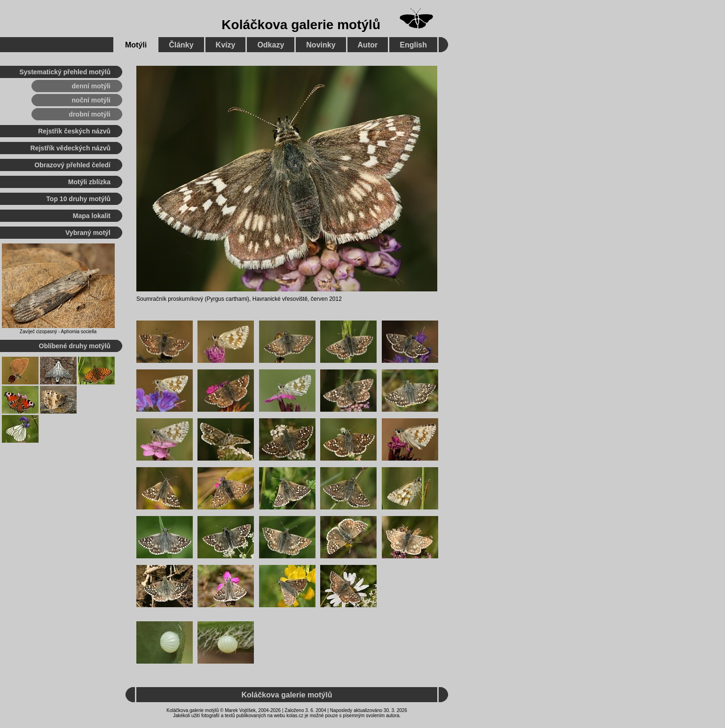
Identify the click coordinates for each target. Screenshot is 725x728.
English (413, 45)
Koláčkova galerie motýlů (301, 25)
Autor (368, 45)
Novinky (321, 45)
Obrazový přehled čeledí (72, 165)
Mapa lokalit (92, 216)
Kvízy (226, 45)
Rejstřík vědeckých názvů (71, 148)
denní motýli (91, 86)
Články (181, 45)
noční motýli (91, 100)
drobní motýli (90, 114)
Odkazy (271, 45)
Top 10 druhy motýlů (78, 199)
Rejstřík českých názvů (74, 131)
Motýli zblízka (89, 182)
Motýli (136, 45)
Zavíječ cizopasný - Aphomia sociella (58, 332)
